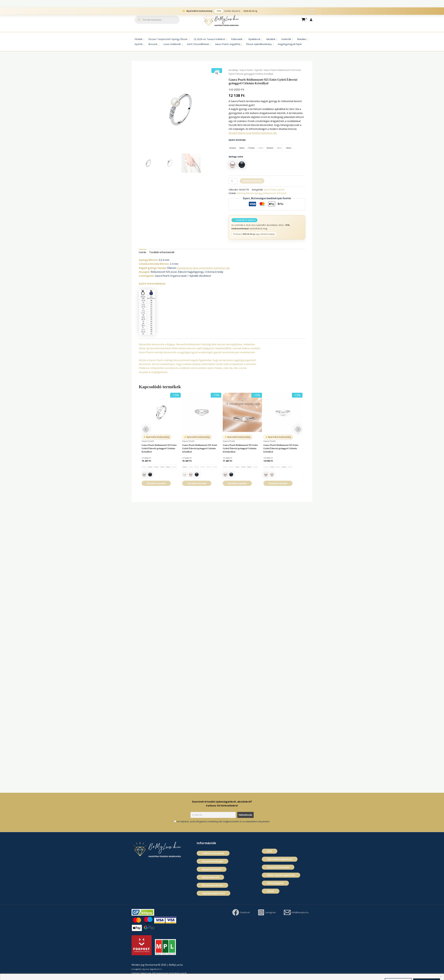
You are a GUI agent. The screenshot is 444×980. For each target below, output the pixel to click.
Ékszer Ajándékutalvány (259, 44)
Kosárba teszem (252, 181)
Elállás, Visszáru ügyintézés (281, 875)
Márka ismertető (210, 877)
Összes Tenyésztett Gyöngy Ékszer (168, 39)
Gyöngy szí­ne (236, 157)
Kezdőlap (233, 70)
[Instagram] (299, 912)
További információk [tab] (162, 252)
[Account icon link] (311, 20)
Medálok (271, 39)
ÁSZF (270, 851)
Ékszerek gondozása (212, 885)
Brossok (153, 44)
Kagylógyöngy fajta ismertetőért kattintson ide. (203, 268)
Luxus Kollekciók (172, 44)
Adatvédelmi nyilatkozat (280, 859)
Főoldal (138, 39)
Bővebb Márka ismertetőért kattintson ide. (253, 133)
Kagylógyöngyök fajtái (290, 44)
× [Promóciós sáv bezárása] (312, 4)
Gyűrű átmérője (237, 140)
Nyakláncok (254, 39)
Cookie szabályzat (264, 974)
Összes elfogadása (427, 974)
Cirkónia (241, 193)
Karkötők (286, 39)
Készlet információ (212, 869)
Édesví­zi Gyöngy (254, 193)
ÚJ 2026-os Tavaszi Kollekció (209, 39)
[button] (217, 73)
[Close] (441, 969)
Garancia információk (278, 867)
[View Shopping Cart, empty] (303, 20)
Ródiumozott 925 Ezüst (275, 193)
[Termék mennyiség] (233, 181)
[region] (222, 973)
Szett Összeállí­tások (198, 44)
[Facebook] (272, 912)
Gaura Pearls (246, 70)
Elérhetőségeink (275, 883)
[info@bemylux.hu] (295, 919)
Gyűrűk (139, 44)
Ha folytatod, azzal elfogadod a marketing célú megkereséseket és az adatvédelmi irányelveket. (223, 821)
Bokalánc (302, 39)
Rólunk (271, 891)
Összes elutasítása (398, 974)
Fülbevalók (237, 39)
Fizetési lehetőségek (213, 861)
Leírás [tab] (142, 252)
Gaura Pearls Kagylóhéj (228, 44)
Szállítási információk (213, 853)
